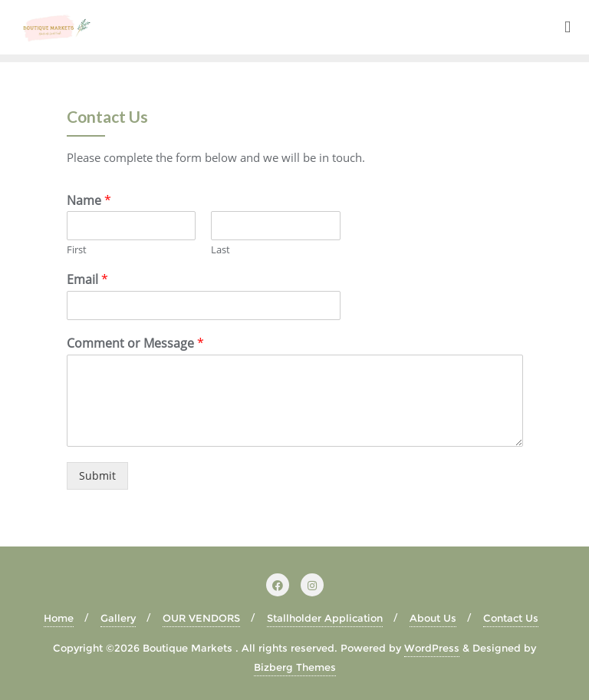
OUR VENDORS (201, 618)
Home (59, 618)
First (77, 250)
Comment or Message (135, 343)
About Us (433, 618)
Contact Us (511, 618)
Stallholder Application (325, 618)
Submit (97, 475)
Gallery (118, 618)
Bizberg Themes (295, 667)
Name (89, 201)
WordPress (432, 648)
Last (220, 250)
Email (87, 280)
